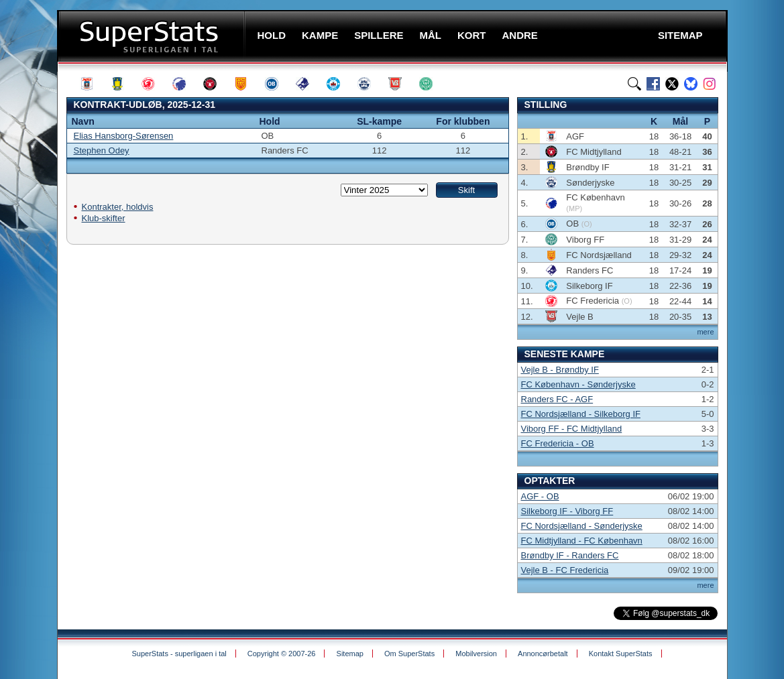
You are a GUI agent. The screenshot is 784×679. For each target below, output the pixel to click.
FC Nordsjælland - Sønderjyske (582, 526)
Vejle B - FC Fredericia (565, 570)
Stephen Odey (102, 150)
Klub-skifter (104, 218)
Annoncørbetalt (543, 654)
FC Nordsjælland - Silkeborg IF (581, 414)
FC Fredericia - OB (558, 443)
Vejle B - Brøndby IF (560, 370)
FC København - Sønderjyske (578, 384)
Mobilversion (476, 654)
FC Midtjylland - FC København (582, 541)
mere (705, 332)
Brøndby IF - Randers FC (570, 555)
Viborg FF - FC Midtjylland (572, 429)
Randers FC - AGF (557, 399)
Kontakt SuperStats (621, 654)
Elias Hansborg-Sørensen (124, 136)
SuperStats (153, 36)
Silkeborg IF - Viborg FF (567, 511)
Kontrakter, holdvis (118, 207)
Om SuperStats (409, 654)
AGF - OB (540, 496)
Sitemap (350, 654)
